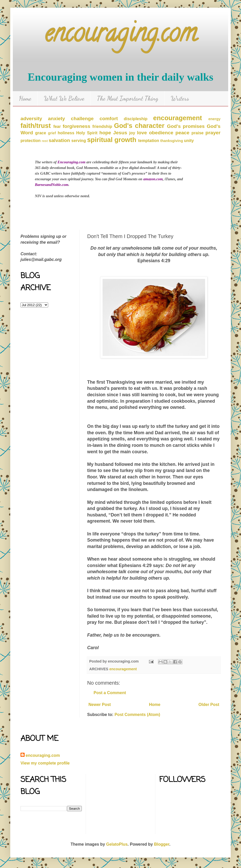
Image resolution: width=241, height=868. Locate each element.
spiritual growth (112, 140)
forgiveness (76, 126)
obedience (161, 133)
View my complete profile (45, 763)
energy (214, 119)
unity (189, 141)
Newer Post (100, 705)
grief (52, 133)
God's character (139, 126)
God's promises (186, 126)
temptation (149, 141)
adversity (31, 119)
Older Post (209, 705)
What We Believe (64, 98)
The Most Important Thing (128, 98)
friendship (102, 126)
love (142, 133)
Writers (180, 98)
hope (105, 133)
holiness (66, 133)
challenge (82, 119)
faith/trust (36, 126)
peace (182, 133)
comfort (109, 119)
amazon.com (153, 179)
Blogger (162, 844)
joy (132, 133)
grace (41, 133)
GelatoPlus (117, 844)
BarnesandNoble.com (52, 185)
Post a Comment (110, 693)
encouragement (178, 118)
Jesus (120, 133)
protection (31, 141)
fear (57, 126)
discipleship (136, 119)
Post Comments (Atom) (137, 715)
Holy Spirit (87, 133)
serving (79, 141)
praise (198, 133)
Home (25, 98)
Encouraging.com (71, 162)
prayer (213, 133)
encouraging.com (121, 36)
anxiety (56, 119)
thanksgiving (172, 141)
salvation (59, 140)
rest (45, 141)
